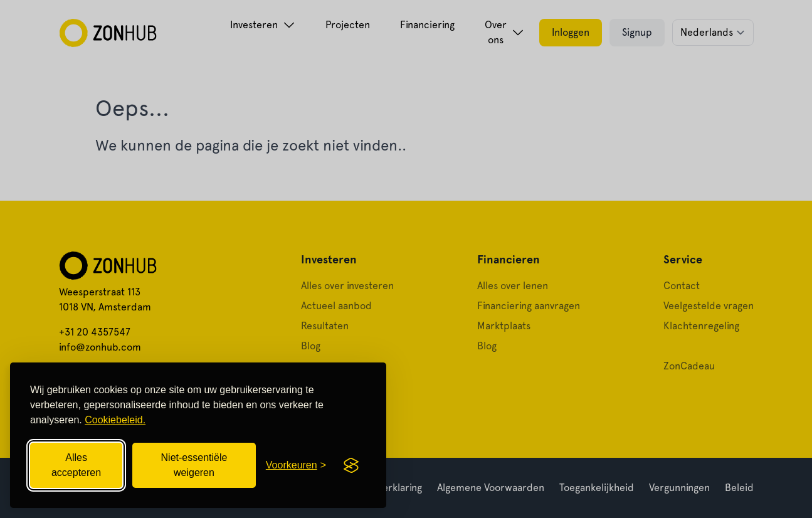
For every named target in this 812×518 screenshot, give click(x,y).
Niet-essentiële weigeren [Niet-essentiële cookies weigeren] (194, 465)
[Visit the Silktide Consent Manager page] (351, 465)
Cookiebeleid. (115, 420)
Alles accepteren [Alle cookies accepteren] (76, 465)
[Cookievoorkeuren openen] (296, 465)
